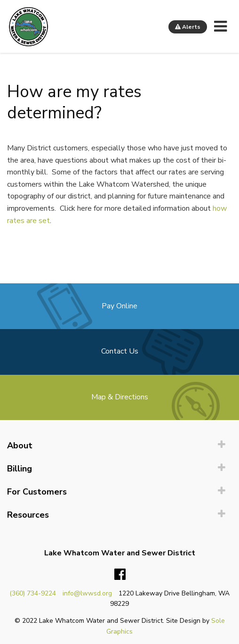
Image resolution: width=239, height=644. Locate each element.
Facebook (120, 575)
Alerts (188, 27)
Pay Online (119, 306)
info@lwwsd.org (87, 593)
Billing (20, 469)
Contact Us (120, 351)
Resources (28, 515)
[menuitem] (119, 446)
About (20, 446)
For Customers (37, 492)
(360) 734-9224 (33, 593)
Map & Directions (120, 397)
